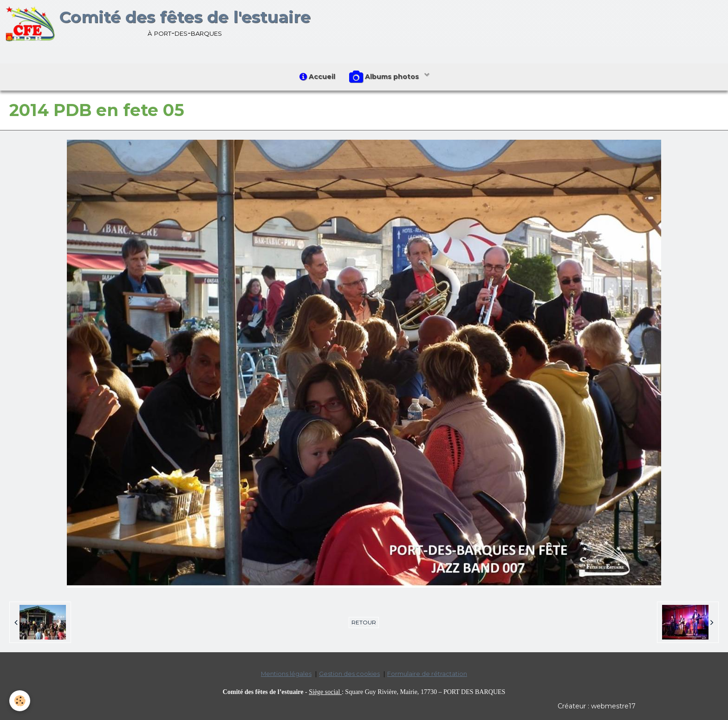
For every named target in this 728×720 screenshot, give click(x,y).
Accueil (317, 77)
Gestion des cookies (349, 674)
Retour (364, 622)
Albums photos (385, 77)
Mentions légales (286, 674)
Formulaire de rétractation (427, 674)
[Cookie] (20, 701)
